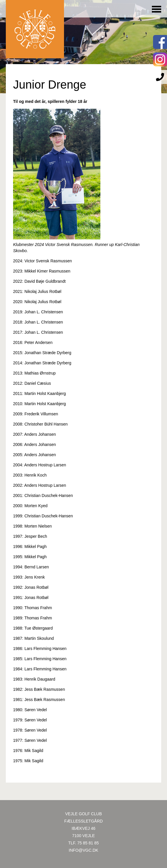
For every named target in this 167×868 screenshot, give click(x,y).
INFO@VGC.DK (83, 850)
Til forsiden (35, 29)
